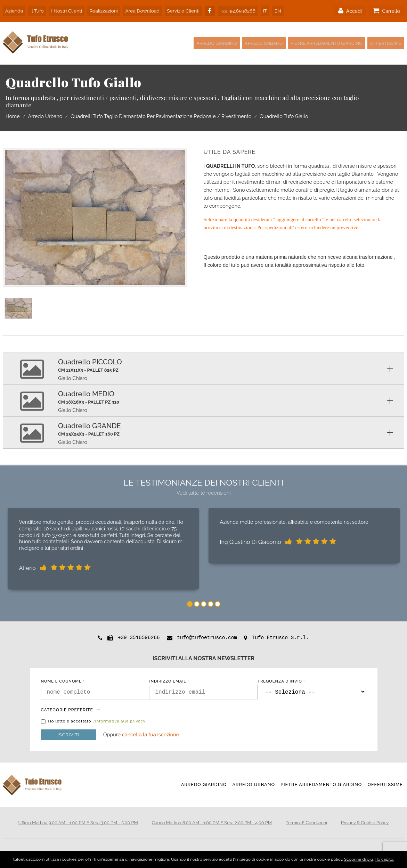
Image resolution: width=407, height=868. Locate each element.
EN (270, 10)
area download (138, 10)
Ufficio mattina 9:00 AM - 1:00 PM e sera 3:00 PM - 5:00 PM (78, 822)
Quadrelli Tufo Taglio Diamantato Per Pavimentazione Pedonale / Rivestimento (161, 116)
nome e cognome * (63, 681)
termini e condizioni (306, 822)
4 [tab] (211, 603)
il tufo (35, 10)
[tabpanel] (103, 550)
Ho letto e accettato (97, 721)
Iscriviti (69, 734)
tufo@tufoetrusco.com (207, 637)
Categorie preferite (67, 709)
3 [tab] (204, 603)
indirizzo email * (169, 681)
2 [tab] (197, 603)
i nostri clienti (64, 10)
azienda (14, 10)
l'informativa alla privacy (119, 720)
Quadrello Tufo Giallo (284, 116)
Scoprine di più (359, 859)
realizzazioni (100, 10)
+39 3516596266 (233, 10)
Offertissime (384, 43)
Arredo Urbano (245, 43)
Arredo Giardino (191, 43)
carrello (386, 10)
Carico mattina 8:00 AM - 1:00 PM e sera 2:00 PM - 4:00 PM (212, 822)
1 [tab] (190, 603)
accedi (349, 10)
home (13, 116)
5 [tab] (218, 603)
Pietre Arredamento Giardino (316, 43)
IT (258, 10)
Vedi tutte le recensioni (203, 492)
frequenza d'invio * (281, 681)
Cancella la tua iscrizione (151, 734)
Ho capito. (384, 859)
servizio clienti (178, 10)
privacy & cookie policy (365, 822)
